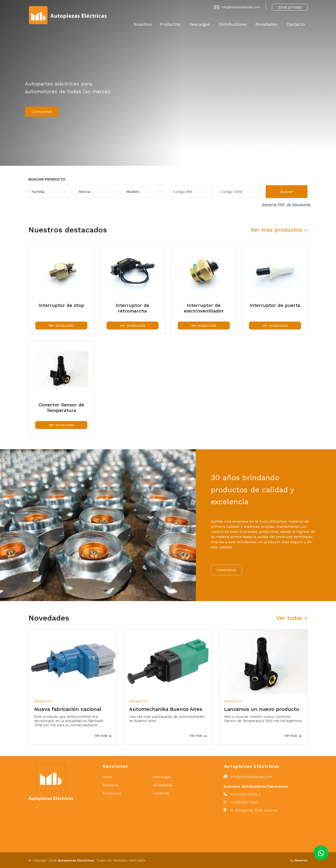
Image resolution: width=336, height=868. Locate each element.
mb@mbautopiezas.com (241, 7)
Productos (170, 24)
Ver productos (61, 325)
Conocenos (42, 112)
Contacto (296, 24)
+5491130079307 (244, 802)
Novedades (266, 24)
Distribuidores (233, 24)
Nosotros (143, 24)
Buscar (287, 192)
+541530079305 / (246, 794)
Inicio (107, 777)
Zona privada (290, 7)
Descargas (200, 24)
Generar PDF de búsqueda (286, 204)
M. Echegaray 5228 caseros (254, 810)
